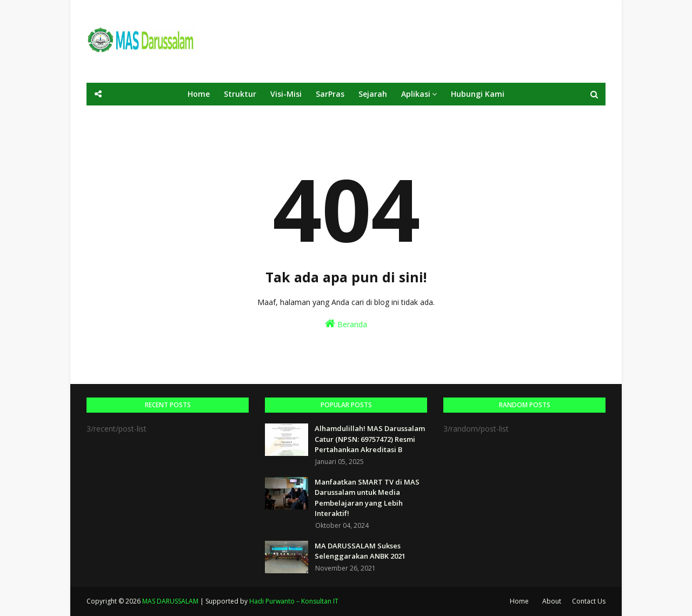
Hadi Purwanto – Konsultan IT (294, 601)
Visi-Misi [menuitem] (286, 94)
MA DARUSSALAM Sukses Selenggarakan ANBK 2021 (360, 551)
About (552, 601)
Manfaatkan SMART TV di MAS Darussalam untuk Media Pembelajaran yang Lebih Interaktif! (367, 498)
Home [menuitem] (199, 94)
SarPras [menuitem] (330, 94)
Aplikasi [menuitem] (416, 94)
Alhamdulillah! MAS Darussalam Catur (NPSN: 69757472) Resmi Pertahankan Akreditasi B (370, 439)
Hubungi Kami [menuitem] (478, 94)
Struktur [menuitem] (240, 94)
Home (519, 601)
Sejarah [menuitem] (373, 94)
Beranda (346, 324)
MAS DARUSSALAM (170, 601)
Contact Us (589, 601)
